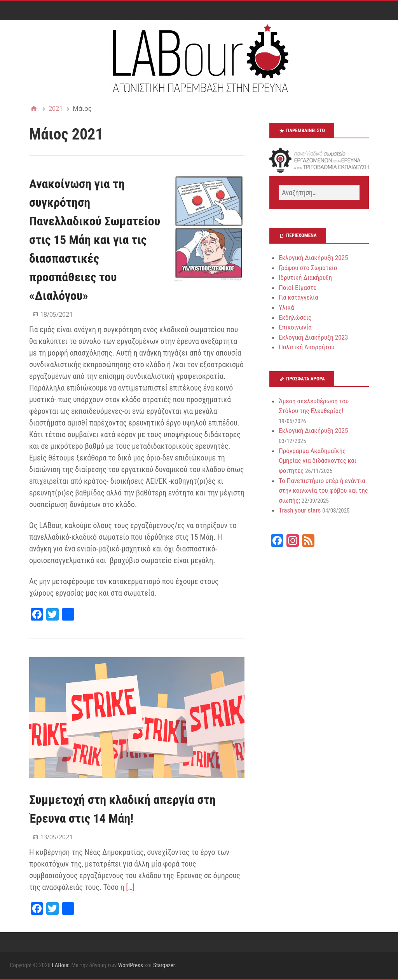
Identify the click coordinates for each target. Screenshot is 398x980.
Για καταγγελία (298, 297)
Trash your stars (300, 510)
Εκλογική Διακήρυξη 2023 (313, 337)
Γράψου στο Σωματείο (308, 268)
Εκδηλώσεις (295, 317)
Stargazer (164, 965)
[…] (130, 887)
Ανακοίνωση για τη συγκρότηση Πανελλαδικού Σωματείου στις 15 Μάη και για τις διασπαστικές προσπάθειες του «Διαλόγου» (95, 240)
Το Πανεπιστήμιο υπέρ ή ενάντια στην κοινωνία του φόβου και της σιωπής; (323, 491)
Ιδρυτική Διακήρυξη (305, 277)
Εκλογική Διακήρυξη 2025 (313, 258)
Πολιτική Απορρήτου (306, 347)
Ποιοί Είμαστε (298, 288)
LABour (60, 965)
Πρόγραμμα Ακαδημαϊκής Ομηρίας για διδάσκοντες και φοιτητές (318, 461)
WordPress (131, 965)
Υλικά (286, 307)
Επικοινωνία (295, 327)
